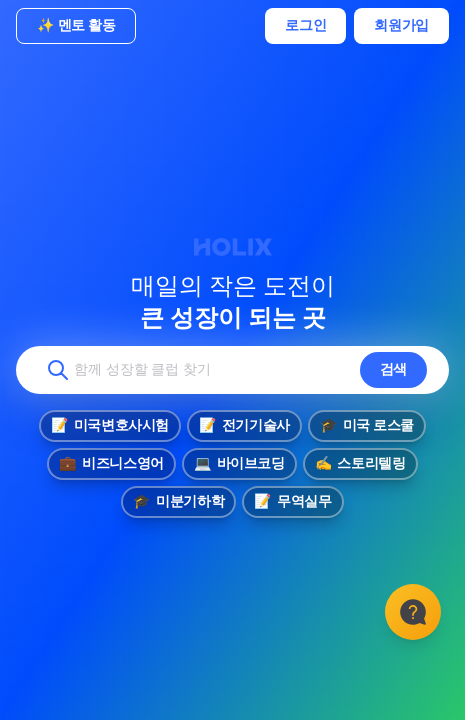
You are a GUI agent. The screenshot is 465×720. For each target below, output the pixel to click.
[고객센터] (413, 612)
